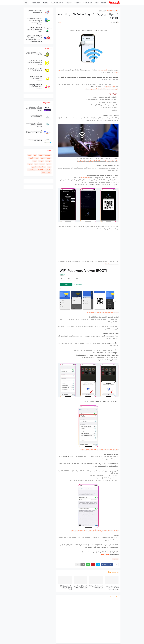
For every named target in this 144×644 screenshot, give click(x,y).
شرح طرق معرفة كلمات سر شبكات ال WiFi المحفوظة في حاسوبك (99, 449)
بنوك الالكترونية (42, 167)
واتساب (43, 158)
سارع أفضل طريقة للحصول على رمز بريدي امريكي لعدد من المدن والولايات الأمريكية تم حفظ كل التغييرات (34, 38)
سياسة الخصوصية (49, 641)
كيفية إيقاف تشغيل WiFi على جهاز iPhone (96, 587)
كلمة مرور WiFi (102, 70)
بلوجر (49, 167)
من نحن (59, 641)
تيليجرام (34, 167)
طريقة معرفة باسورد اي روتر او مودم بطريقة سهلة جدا (102, 312)
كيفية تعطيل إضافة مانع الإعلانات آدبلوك (35, 11)
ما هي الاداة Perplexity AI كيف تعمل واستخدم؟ (35, 140)
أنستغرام (42, 164)
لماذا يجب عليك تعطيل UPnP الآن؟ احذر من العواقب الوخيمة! (112, 588)
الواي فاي (102, 10)
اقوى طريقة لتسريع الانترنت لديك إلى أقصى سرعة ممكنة (102, 89)
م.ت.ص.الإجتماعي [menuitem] (57, 2)
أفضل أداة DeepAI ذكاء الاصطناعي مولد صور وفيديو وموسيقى (34, 109)
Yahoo (43, 173)
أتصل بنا (66, 641)
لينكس (49, 173)
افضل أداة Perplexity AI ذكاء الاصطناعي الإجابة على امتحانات (34, 125)
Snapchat (41, 170)
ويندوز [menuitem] (46, 2)
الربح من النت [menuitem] (88, 2)
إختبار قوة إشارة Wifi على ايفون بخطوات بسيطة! (81, 587)
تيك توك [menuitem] (78, 2)
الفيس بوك (48, 155)
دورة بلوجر (48, 161)
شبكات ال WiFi (105, 554)
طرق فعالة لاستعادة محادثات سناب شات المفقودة (36, 78)
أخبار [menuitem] (97, 2)
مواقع (29, 155)
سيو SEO (41, 161)
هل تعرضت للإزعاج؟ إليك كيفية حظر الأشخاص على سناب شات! (35, 86)
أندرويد (49, 158)
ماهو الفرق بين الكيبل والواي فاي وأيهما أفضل (66, 588)
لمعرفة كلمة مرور (111, 87)
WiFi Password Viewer (112, 264)
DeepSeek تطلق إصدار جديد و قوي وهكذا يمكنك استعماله (34, 132)
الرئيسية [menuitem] (104, 2)
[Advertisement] (88, 246)
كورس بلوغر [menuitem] (37, 2)
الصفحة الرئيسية (113, 10)
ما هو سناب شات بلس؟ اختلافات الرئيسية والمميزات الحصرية (34, 62)
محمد (109, 641)
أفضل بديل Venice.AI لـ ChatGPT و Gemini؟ (36, 116)
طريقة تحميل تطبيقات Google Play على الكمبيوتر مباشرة (34, 29)
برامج (35, 155)
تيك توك (30, 164)
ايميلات (34, 161)
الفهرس (26, 641)
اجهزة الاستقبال (32, 170)
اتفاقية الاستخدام (36, 641)
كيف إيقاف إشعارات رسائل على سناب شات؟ (35, 70)
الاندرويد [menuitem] (69, 2)
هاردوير (49, 164)
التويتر (36, 164)
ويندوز (37, 158)
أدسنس (31, 158)
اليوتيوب (41, 155)
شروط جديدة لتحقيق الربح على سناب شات (34, 54)
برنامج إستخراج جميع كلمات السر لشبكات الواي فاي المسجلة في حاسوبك (97, 161)
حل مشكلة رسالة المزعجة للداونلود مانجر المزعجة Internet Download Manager (35, 21)
